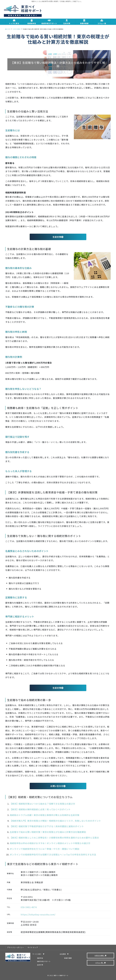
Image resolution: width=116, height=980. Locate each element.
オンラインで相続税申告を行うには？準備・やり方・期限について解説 (45, 849)
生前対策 (58, 237)
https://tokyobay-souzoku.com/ (38, 914)
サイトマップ (33, 947)
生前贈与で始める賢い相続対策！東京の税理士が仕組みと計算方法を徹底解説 (48, 832)
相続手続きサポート (44, 961)
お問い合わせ (58, 786)
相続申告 (40, 958)
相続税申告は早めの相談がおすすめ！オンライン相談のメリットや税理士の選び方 (50, 843)
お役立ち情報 (101, 955)
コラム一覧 (100, 963)
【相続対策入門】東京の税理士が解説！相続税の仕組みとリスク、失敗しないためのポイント (55, 821)
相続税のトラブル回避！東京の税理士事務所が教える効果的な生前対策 (45, 815)
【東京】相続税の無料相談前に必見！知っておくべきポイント (40, 809)
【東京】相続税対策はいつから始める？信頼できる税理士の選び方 (42, 804)
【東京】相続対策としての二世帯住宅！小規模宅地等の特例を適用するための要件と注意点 (54, 838)
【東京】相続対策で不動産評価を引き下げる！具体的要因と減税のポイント (47, 826)
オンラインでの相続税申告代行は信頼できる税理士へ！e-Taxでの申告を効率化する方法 (53, 854)
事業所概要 (68, 958)
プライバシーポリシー (16, 947)
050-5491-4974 (29, 907)
